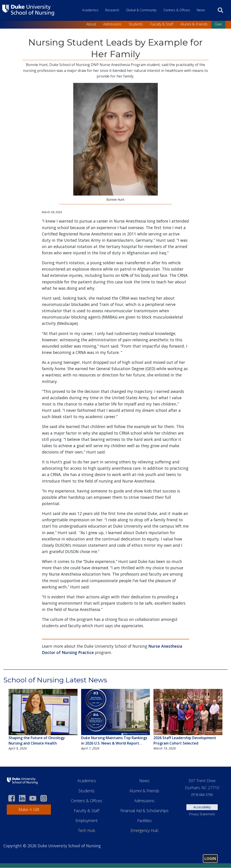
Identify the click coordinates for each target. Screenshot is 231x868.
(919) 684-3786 (202, 795)
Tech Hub (87, 830)
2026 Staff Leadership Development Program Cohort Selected (185, 740)
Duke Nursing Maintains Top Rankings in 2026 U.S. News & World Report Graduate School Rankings (114, 743)
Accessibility (202, 807)
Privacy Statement (202, 814)
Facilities (144, 820)
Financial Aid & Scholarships (144, 811)
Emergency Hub (144, 830)
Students (136, 24)
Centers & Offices (177, 10)
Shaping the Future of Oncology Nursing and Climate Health (37, 740)
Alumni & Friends (194, 24)
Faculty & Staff (162, 24)
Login (210, 859)
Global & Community (141, 10)
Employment (87, 820)
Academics (90, 10)
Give (218, 24)
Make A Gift (29, 809)
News (201, 10)
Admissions (112, 24)
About (91, 24)
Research (112, 10)
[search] (220, 10)
